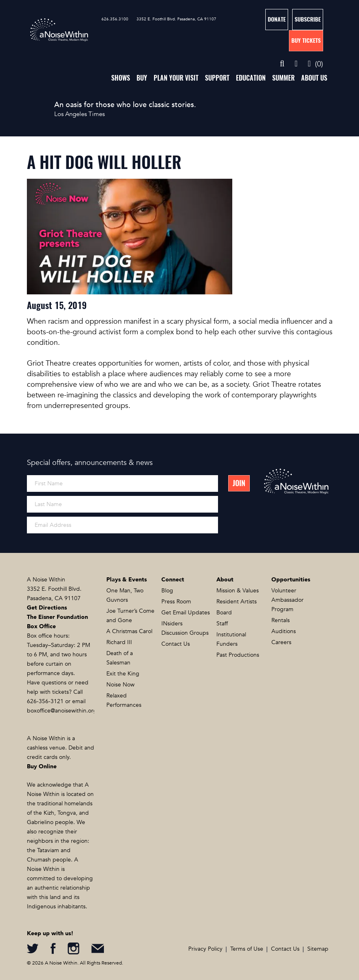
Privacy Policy (205, 949)
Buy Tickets (306, 41)
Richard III (119, 642)
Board (224, 613)
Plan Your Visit (176, 78)
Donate (277, 19)
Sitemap (318, 949)
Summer (283, 78)
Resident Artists (237, 602)
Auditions (284, 631)
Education (251, 78)
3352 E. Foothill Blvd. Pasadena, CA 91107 (176, 19)
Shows (121, 78)
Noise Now (120, 685)
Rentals (281, 620)
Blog (167, 591)
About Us (314, 78)
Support (217, 78)
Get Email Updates (186, 613)
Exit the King (123, 674)
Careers (281, 642)
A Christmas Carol (129, 631)
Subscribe (308, 19)
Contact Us (176, 644)
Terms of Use (247, 949)
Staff (222, 624)
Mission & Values (238, 591)
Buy (142, 78)
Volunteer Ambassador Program (287, 600)
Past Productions (238, 655)
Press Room (176, 602)
